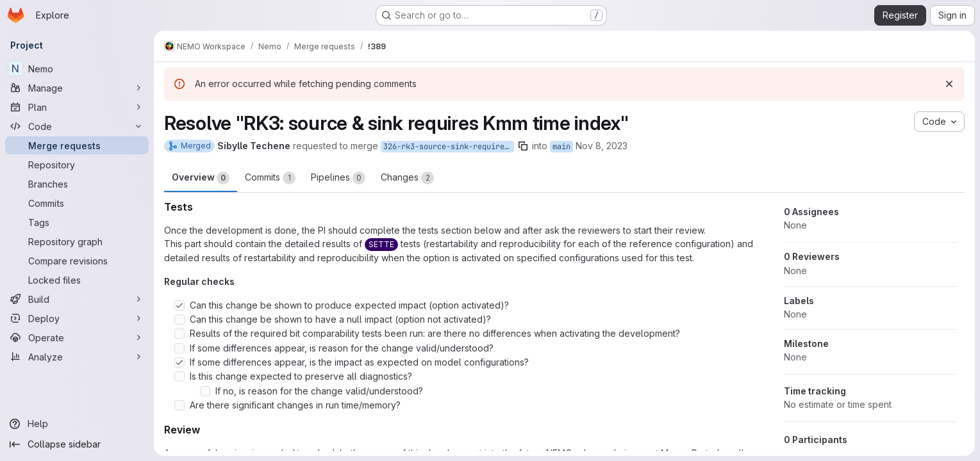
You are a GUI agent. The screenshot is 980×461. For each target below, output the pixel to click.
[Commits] (77, 203)
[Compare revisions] (77, 261)
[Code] (77, 126)
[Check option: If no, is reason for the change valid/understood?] (205, 391)
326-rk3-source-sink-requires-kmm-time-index (449, 147)
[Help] (77, 424)
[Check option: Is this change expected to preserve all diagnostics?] (179, 376)
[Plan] (77, 107)
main (561, 147)
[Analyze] (77, 357)
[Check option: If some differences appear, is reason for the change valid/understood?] (179, 348)
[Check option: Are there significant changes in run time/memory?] (179, 405)
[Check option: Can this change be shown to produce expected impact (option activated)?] (179, 305)
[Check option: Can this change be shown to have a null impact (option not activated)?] (179, 319)
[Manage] (77, 88)
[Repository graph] (77, 241)
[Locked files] (77, 280)
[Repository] (77, 165)
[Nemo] (77, 69)
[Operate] (77, 337)
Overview (201, 178)
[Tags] (77, 222)
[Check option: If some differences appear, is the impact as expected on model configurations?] (179, 362)
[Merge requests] (77, 145)
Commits (270, 178)
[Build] (77, 299)
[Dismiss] (949, 84)
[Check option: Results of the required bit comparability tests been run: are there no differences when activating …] (179, 334)
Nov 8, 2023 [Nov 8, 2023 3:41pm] (602, 146)
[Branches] (77, 184)
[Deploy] (77, 318)
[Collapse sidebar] (77, 444)
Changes (407, 178)
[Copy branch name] (523, 146)
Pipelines (338, 178)
